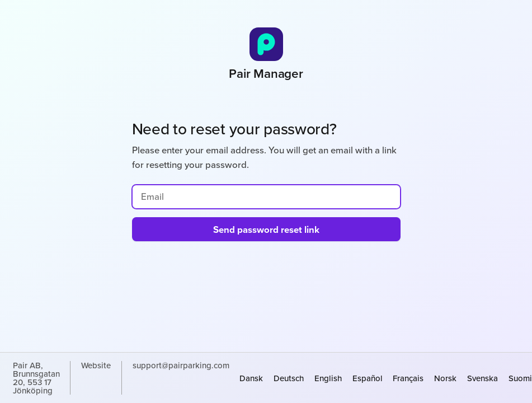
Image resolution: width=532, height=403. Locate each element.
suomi (520, 378)
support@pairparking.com (181, 366)
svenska (482, 378)
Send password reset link (266, 229)
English (328, 378)
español (368, 378)
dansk (251, 378)
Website (96, 366)
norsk (445, 378)
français (408, 378)
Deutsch (289, 378)
